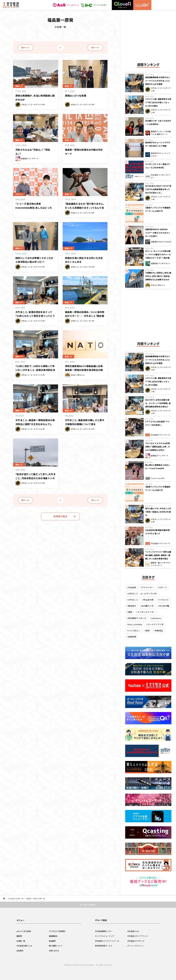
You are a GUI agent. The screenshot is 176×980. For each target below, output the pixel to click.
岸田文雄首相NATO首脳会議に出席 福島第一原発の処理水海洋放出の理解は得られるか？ (84, 370)
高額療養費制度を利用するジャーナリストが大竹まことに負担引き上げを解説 (158, 81)
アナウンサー (148, 587)
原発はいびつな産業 (77, 95)
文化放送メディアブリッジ (139, 936)
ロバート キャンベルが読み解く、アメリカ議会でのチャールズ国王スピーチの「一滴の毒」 (158, 254)
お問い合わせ (55, 951)
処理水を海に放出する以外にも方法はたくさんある (85, 260)
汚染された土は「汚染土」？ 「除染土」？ (35, 151)
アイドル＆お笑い (93, 5)
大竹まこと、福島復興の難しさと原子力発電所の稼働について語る (85, 422)
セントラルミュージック (105, 936)
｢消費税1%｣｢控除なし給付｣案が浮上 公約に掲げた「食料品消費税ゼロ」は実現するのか (158, 276)
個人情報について (56, 946)
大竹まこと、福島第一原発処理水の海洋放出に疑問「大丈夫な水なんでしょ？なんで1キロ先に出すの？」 (35, 425)
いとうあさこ (134, 630)
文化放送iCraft (134, 931)
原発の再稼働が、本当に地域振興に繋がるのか (35, 97)
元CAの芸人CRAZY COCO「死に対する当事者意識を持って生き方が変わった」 (158, 189)
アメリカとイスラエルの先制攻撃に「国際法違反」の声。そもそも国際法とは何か (158, 447)
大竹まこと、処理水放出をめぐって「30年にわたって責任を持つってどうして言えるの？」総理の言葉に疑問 (35, 317)
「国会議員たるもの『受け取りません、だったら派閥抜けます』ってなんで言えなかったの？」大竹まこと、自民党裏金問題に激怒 (84, 209)
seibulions (156, 618)
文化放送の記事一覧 (16, 899)
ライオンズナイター (146, 612)
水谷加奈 (132, 587)
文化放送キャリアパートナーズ (108, 941)
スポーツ (163, 587)
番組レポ (20, 86)
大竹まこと (133, 600)
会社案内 (20, 951)
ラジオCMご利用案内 (58, 931)
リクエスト (164, 600)
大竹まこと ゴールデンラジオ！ (143, 593)
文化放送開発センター (104, 931)
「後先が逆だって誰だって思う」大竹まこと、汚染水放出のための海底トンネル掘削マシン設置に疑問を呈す (35, 480)
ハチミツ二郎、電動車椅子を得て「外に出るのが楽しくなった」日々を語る (158, 102)
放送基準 (53, 941)
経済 (148, 630)
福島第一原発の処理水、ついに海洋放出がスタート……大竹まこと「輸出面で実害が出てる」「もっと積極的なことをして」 (85, 317)
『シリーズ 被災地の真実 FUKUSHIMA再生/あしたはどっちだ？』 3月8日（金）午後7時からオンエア (35, 209)
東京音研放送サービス (104, 946)
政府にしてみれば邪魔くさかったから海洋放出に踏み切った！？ (35, 260)
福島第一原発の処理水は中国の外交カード (85, 151)
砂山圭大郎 (149, 600)
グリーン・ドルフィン (136, 946)
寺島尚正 (159, 630)
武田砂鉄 (132, 637)
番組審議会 (54, 936)
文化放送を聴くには (25, 946)
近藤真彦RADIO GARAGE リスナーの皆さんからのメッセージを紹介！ (158, 233)
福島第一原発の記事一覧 (36, 899)
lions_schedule (135, 624)
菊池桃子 (132, 606)
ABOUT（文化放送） (25, 931)
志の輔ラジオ (148, 606)
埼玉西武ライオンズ (137, 618)
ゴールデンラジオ (156, 624)
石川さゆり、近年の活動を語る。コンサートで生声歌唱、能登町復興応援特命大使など (158, 403)
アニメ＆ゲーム (64, 5)
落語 (130, 612)
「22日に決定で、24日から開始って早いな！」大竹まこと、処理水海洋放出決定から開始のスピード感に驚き (35, 371)
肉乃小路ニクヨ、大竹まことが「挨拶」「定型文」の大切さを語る (158, 512)
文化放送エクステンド (137, 941)
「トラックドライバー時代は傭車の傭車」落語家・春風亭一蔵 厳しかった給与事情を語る (158, 555)
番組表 (19, 936)
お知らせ (20, 194)
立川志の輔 (164, 606)
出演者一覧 (21, 941)
